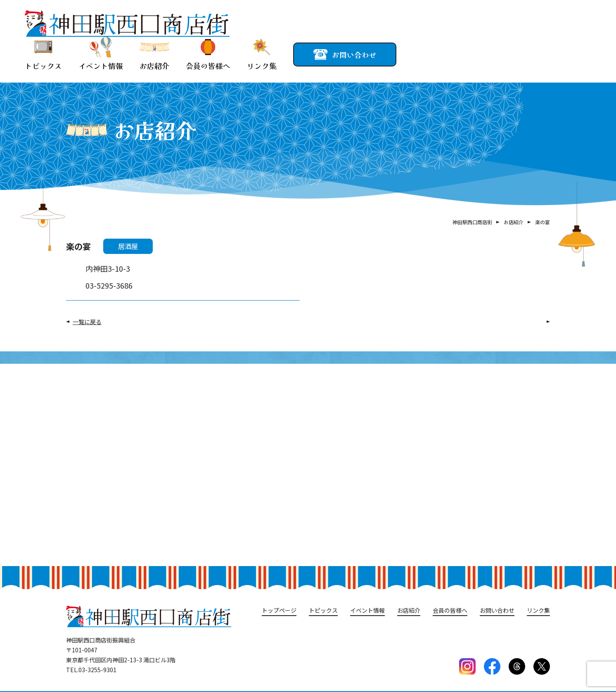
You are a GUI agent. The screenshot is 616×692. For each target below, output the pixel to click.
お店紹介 (154, 54)
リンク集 (262, 54)
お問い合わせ (497, 610)
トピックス (43, 54)
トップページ (279, 610)
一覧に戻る (87, 322)
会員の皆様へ (208, 54)
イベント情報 (101, 54)
